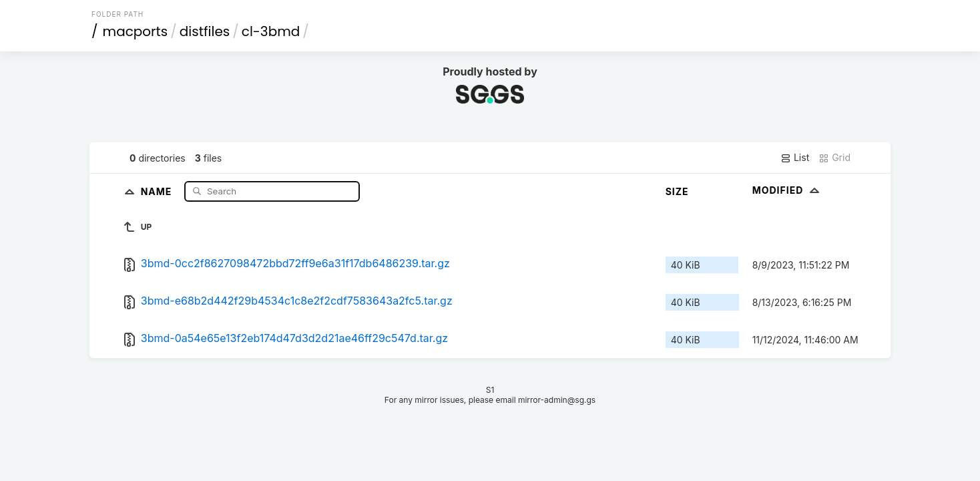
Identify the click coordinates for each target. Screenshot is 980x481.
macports (136, 31)
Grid (834, 158)
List (795, 158)
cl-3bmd (271, 31)
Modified (787, 190)
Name (158, 191)
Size (677, 191)
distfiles (205, 31)
